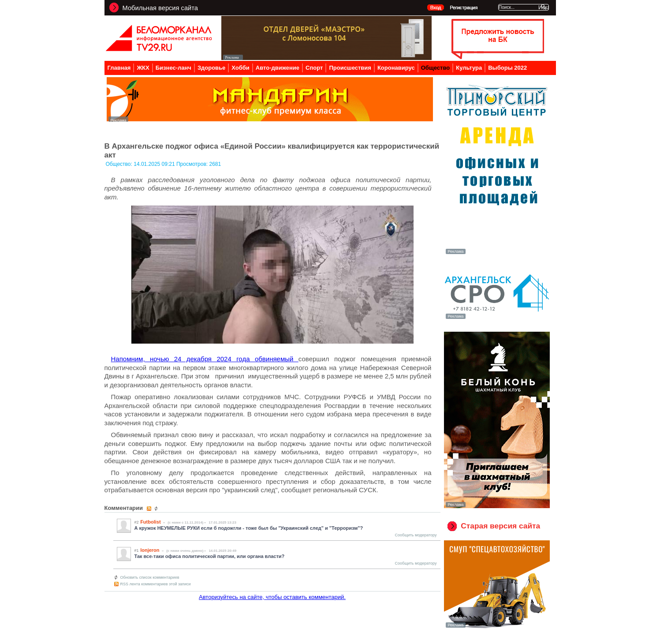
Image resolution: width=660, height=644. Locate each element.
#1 (137, 550)
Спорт (314, 68)
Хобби (241, 68)
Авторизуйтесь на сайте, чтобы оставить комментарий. (272, 597)
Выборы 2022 (507, 68)
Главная (119, 68)
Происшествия (350, 68)
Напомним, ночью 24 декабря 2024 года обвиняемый (205, 359)
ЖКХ (143, 68)
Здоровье (211, 68)
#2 (137, 522)
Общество (436, 68)
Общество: (120, 164)
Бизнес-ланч (173, 68)
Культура (469, 68)
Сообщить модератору (416, 535)
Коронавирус (396, 68)
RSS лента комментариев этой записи (156, 584)
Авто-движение (278, 68)
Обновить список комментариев (150, 577)
